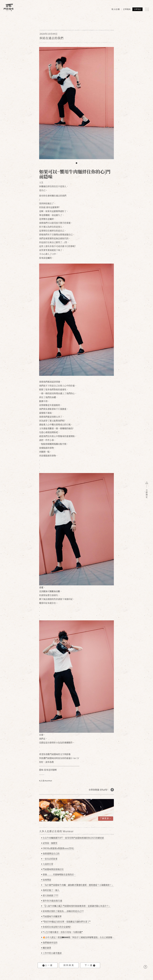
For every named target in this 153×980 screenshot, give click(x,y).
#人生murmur (46, 781)
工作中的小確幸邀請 (51, 953)
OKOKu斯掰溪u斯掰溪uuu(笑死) (58, 848)
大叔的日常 (47, 864)
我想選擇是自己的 (50, 853)
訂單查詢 (127, 9)
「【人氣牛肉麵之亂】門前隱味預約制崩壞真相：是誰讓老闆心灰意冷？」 (76, 906)
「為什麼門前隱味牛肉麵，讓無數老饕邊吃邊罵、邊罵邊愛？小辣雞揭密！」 (78, 885)
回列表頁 (69, 965)
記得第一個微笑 (49, 843)
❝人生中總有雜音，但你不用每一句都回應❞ (62, 932)
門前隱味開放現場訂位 (53, 869)
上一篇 (48, 965)
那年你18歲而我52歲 (52, 901)
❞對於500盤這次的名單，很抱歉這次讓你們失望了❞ (66, 922)
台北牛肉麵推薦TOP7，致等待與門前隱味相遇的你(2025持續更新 (73, 838)
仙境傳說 (46, 880)
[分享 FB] (112, 790)
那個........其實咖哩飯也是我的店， (59, 874)
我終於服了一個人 (50, 890)
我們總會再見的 (49, 942)
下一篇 (90, 965)
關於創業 (46, 948)
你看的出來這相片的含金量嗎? (56, 927)
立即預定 (137, 9)
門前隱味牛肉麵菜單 (51, 916)
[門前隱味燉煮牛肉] (9, 7)
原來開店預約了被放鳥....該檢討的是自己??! (63, 911)
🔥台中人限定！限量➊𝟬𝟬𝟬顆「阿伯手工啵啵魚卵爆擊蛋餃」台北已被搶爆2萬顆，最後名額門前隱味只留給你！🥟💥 (78, 937)
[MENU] (147, 9)
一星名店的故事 (49, 859)
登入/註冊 (116, 9)
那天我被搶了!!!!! (50, 895)
